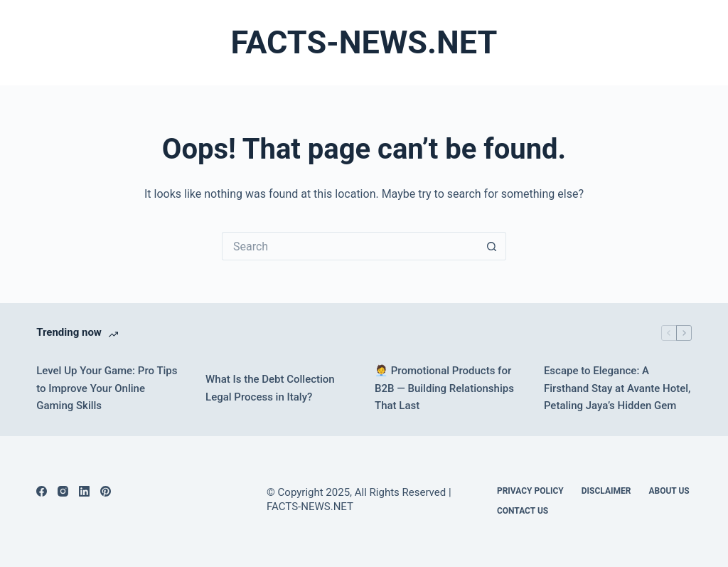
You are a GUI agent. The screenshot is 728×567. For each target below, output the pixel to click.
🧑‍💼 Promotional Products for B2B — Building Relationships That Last (444, 388)
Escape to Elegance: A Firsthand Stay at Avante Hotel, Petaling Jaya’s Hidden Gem (617, 388)
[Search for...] (350, 246)
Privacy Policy (530, 491)
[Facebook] (42, 491)
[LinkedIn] (84, 491)
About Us (669, 491)
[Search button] (492, 246)
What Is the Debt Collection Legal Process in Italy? (270, 388)
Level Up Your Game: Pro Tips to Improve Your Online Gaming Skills (107, 388)
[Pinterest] (106, 491)
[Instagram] (63, 491)
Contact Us (523, 511)
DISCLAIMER (606, 491)
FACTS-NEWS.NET (364, 42)
